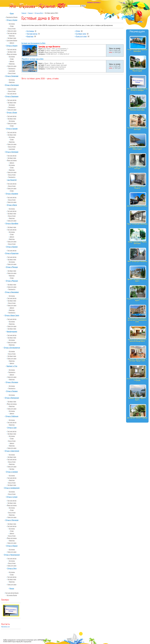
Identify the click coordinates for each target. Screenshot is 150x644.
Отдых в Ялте (12, 569)
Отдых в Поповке (12, 391)
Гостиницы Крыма (12, 595)
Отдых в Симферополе (12, 488)
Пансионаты (12, 69)
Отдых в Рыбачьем (12, 416)
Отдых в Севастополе (12, 451)
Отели (12, 26)
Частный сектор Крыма (12, 593)
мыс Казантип (12, 180)
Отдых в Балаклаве (12, 76)
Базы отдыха (12, 29)
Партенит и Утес (12, 366)
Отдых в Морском (12, 281)
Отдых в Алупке (12, 20)
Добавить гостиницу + (94, 3)
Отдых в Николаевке (12, 292)
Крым (12, 14)
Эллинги (12, 43)
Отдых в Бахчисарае (12, 85)
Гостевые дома (12, 38)
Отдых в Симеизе (12, 472)
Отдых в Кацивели (12, 194)
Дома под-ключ (12, 31)
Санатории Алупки (12, 41)
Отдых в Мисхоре (12, 267)
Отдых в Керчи (12, 205)
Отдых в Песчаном (12, 382)
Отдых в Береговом (12, 97)
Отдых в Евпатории (12, 152)
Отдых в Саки (12, 428)
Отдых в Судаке (12, 497)
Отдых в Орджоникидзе (12, 348)
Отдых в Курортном (12, 253)
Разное (12, 589)
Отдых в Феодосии (12, 520)
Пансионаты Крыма (12, 17)
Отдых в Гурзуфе (12, 129)
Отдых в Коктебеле (12, 224)
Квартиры (12, 36)
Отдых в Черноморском (12, 555)
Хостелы (12, 469)
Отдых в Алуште (12, 46)
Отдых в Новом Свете (12, 316)
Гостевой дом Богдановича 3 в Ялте (33, 43)
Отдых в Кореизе (12, 247)
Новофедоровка (12, 332)
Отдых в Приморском (12, 398)
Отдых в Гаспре (12, 113)
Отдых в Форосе (12, 546)
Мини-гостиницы (12, 54)
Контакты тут (6, 627)
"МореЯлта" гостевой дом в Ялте (32, 59)
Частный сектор (12, 33)
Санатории (12, 71)
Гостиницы (12, 24)
